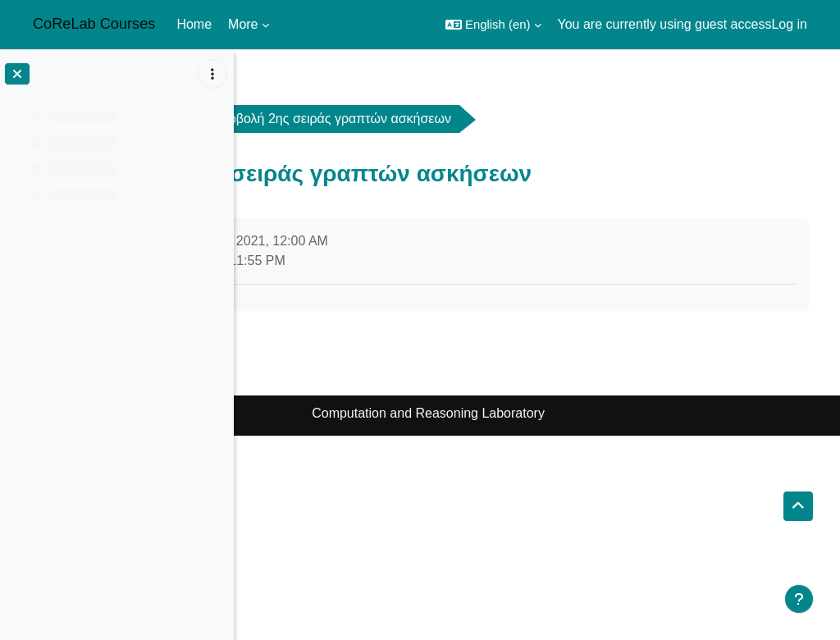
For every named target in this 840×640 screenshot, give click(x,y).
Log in (789, 24)
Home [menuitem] (194, 24)
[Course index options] (212, 74)
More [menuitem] (243, 24)
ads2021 (290, 119)
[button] (493, 25)
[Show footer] (799, 599)
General (380, 119)
